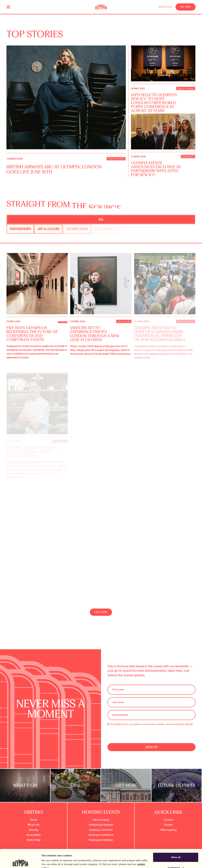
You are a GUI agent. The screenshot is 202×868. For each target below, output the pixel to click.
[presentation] (131, 739)
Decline (176, 860)
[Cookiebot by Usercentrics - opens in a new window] (20, 862)
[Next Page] (101, 612)
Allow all (176, 839)
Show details (49, 858)
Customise (176, 849)
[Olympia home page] (101, 7)
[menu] (8, 7)
